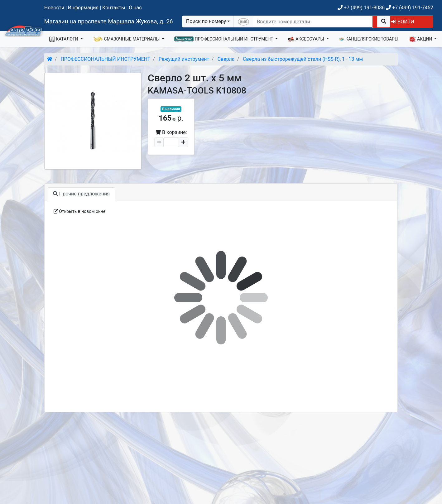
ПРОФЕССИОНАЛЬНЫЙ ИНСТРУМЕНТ (224, 39)
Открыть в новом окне (79, 211)
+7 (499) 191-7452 (409, 8)
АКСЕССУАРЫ (306, 39)
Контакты (114, 8)
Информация (83, 8)
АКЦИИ (421, 39)
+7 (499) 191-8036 (361, 8)
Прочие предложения (81, 194)
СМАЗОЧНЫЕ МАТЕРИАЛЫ (127, 39)
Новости (54, 8)
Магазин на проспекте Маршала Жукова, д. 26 (109, 21)
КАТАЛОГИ (64, 39)
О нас (135, 8)
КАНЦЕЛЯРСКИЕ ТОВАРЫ (369, 39)
